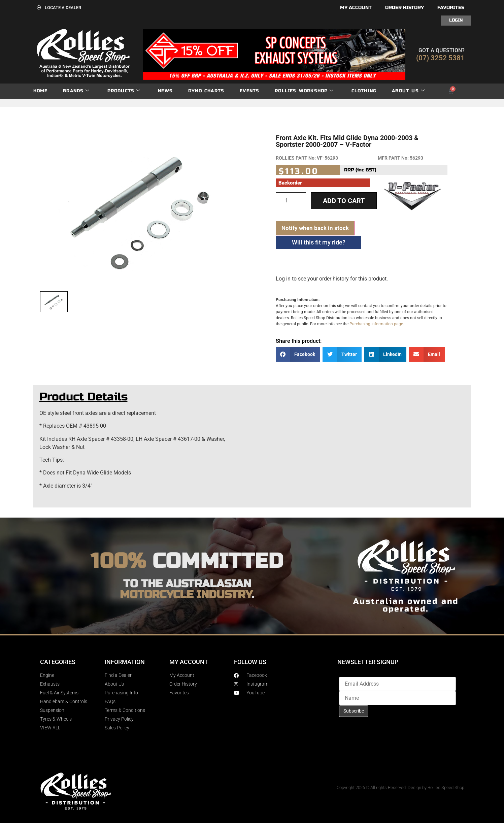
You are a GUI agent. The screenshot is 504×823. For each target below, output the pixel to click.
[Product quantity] (291, 201)
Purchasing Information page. (377, 324)
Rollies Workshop (304, 91)
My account (356, 8)
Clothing (364, 91)
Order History (405, 8)
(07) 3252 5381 (440, 58)
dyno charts (206, 91)
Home (41, 91)
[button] (298, 354)
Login (456, 20)
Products (124, 91)
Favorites (451, 8)
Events (249, 91)
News (165, 91)
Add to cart (344, 201)
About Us (408, 91)
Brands (76, 91)
